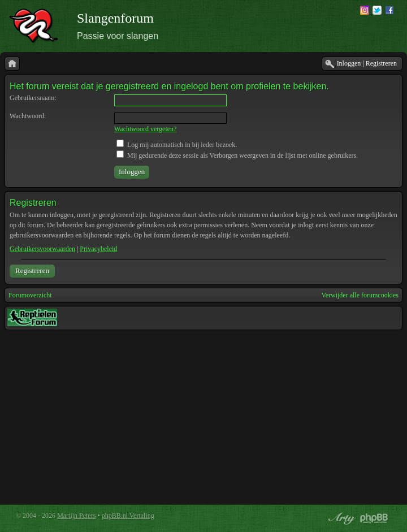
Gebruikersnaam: (33, 98)
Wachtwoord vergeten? (145, 129)
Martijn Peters (76, 516)
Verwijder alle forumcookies (360, 295)
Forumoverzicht (30, 295)
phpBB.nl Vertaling (128, 516)
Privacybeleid (98, 249)
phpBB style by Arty (340, 518)
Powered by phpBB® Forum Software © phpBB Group (374, 518)
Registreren (32, 271)
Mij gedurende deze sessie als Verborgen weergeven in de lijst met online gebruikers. (237, 155)
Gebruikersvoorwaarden (42, 249)
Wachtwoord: (28, 116)
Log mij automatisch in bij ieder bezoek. (177, 145)
